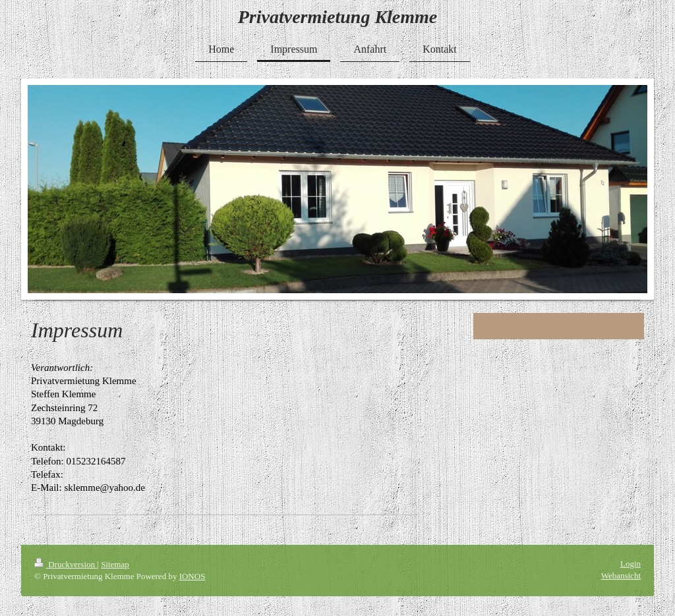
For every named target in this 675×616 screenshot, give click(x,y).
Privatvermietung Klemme (338, 17)
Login (631, 564)
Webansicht (621, 575)
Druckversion (66, 564)
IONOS (192, 576)
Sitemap (115, 564)
